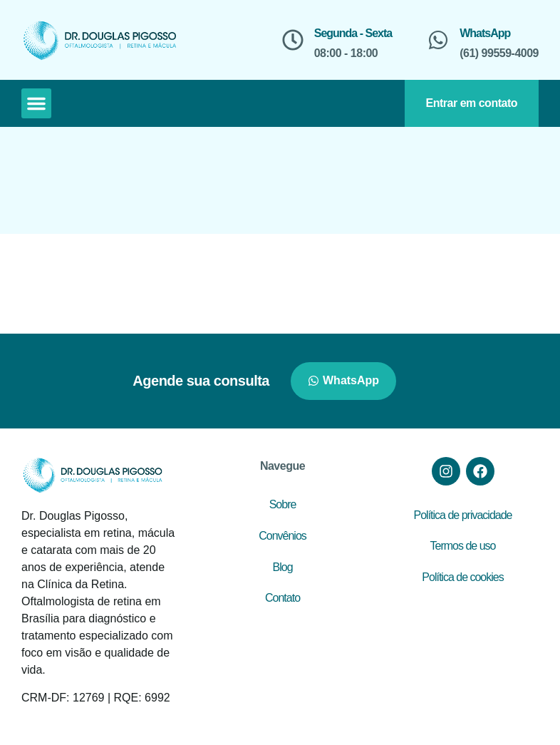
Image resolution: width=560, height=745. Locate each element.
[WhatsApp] (438, 40)
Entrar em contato (472, 103)
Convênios (282, 536)
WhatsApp (485, 33)
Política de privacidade (463, 515)
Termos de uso (463, 546)
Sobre (283, 504)
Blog (283, 567)
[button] (36, 103)
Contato (282, 598)
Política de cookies (462, 577)
